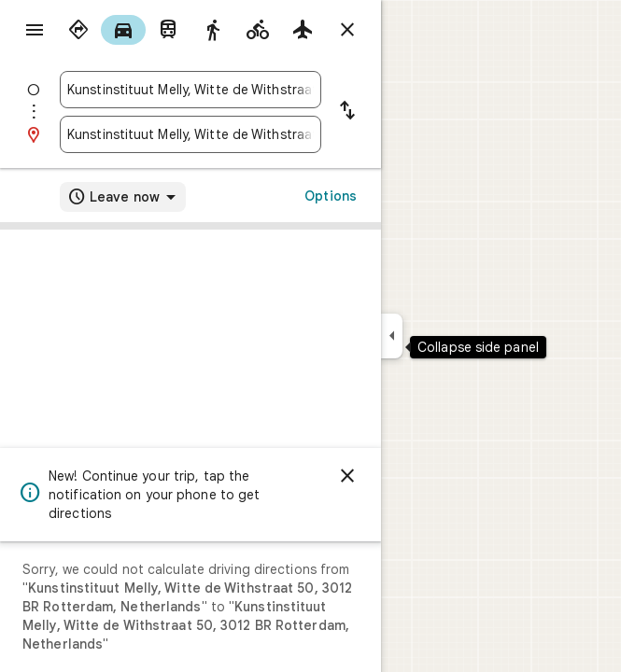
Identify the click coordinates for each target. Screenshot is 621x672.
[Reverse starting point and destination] (347, 112)
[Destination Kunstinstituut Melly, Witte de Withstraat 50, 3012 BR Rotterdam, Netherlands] (191, 134)
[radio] (78, 30)
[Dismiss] (347, 476)
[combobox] (191, 90)
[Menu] (35, 30)
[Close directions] (347, 30)
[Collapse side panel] (392, 336)
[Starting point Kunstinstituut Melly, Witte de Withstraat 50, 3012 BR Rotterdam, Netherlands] (191, 90)
